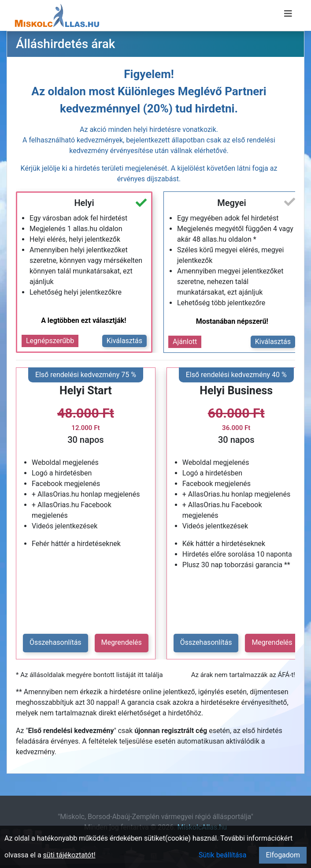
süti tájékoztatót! (69, 855)
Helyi (84, 203)
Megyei (231, 203)
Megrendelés (122, 642)
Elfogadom (283, 855)
